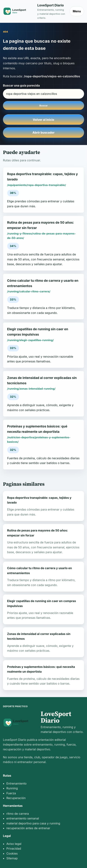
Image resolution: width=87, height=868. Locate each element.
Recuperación (16, 798)
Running (12, 788)
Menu (77, 11)
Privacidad (14, 849)
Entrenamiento (16, 783)
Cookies (12, 853)
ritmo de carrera (18, 814)
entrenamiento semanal (23, 818)
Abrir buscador (43, 133)
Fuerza (11, 793)
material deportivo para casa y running (33, 823)
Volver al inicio (44, 120)
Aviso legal (14, 844)
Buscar (43, 106)
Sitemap (12, 858)
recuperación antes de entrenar (28, 828)
